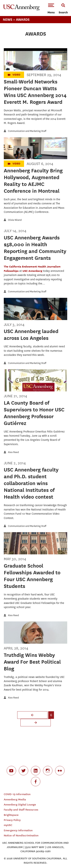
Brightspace (11, 815)
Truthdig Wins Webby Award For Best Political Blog (32, 662)
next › (36, 723)
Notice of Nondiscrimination (21, 836)
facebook (36, 782)
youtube (11, 771)
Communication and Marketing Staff (27, 131)
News (8, 19)
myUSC (8, 825)
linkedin (36, 771)
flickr (60, 771)
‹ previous (32, 715)
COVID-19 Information (17, 794)
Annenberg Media (15, 800)
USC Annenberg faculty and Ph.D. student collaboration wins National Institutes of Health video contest (31, 483)
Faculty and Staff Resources (21, 810)
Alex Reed (13, 452)
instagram (48, 771)
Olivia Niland (15, 220)
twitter (23, 771)
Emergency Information (18, 830)
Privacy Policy (12, 820)
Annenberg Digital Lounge (20, 805)
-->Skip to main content (18, 0)
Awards (23, 19)
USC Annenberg (33, 271)
